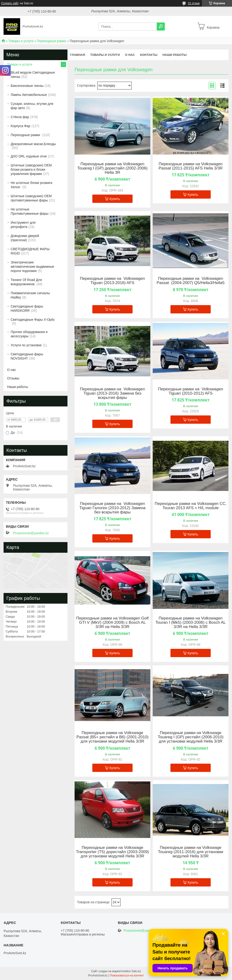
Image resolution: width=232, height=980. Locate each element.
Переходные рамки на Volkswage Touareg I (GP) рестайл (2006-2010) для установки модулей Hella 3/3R (190, 737)
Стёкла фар (20, 117)
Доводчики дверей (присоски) (25, 238)
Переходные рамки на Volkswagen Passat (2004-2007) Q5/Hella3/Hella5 (190, 281)
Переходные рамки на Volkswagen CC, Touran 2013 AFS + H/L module (191, 506)
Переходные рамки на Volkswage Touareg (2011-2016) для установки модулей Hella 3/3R (191, 852)
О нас (130, 55)
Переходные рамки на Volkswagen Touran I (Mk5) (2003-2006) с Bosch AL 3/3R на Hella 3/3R (191, 623)
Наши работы (174, 55)
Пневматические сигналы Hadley (30, 295)
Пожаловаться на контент (127, 976)
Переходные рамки (52, 41)
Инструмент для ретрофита (23, 225)
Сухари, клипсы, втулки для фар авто (32, 106)
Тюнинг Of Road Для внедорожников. (26, 282)
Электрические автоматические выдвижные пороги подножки (32, 267)
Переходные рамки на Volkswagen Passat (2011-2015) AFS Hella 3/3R (191, 166)
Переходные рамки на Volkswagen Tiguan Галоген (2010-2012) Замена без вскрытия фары (112, 508)
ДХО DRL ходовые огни (29, 156)
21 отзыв (194, 3)
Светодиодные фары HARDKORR (27, 308)
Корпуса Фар (20, 126)
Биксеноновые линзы (27, 86)
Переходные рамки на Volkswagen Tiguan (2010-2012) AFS (191, 391)
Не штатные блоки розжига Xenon (31, 185)
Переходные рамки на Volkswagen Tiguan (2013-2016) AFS (113, 281)
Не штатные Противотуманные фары (30, 211)
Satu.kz (136, 971)
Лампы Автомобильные (29, 95)
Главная (78, 55)
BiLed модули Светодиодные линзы (33, 75)
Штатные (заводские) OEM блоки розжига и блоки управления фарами (31, 169)
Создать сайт (10, 3)
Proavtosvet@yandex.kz (31, 533)
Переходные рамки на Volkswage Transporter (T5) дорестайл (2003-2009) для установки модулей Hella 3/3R (112, 852)
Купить (115, 199)
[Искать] (161, 27)
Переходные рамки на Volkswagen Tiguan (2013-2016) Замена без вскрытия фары (113, 393)
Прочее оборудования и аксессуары (29, 334)
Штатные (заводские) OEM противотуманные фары (31, 198)
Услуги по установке (26, 345)
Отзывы (13, 378)
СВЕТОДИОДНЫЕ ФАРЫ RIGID (30, 251)
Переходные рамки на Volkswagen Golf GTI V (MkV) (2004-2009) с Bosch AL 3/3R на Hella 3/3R (112, 623)
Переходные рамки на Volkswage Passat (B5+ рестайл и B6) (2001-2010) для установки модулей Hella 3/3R (112, 737)
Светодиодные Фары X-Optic (33, 320)
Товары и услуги (21, 41)
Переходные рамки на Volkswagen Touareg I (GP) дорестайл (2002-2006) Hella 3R (112, 168)
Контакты (149, 55)
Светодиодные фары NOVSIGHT (27, 356)
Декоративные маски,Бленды (33, 144)
